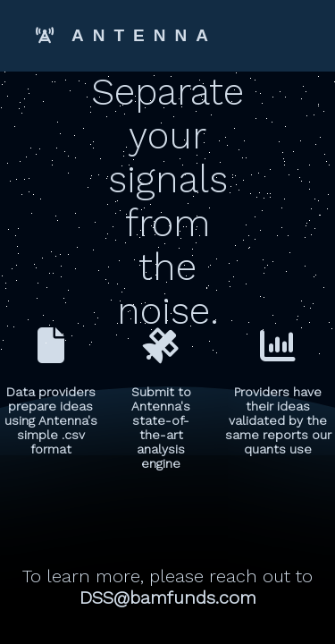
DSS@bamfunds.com (168, 597)
